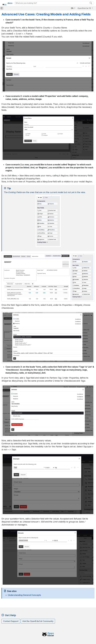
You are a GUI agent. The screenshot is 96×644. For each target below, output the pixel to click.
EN (72, 8)
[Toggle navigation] (2, 8)
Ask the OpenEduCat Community (38, 621)
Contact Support (11, 621)
